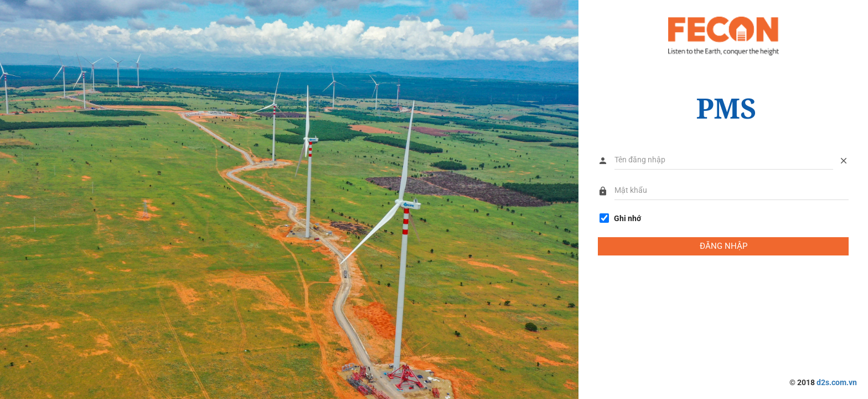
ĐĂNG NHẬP (724, 246)
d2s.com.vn (837, 382)
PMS (726, 108)
